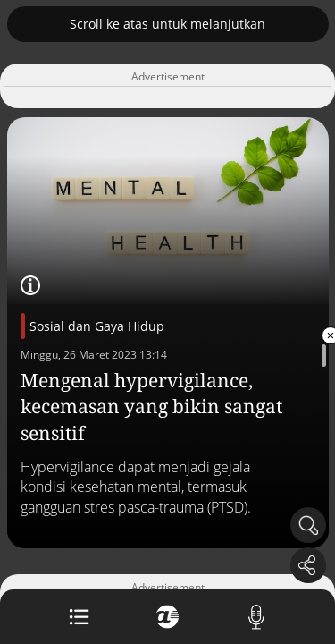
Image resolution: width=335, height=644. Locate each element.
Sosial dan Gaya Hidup (97, 326)
